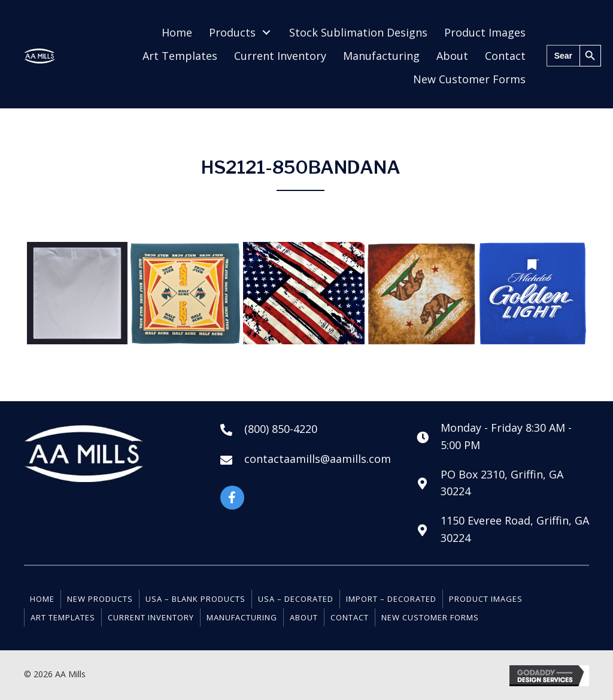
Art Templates (63, 617)
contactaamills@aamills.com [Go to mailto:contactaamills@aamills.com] (318, 459)
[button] (232, 498)
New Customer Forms (430, 617)
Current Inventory (151, 617)
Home (42, 599)
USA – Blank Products (195, 599)
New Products (100, 599)
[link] (177, 33)
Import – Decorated (391, 599)
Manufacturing (242, 617)
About (304, 617)
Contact (350, 617)
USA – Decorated (296, 599)
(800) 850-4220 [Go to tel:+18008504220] (281, 429)
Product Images (486, 599)
